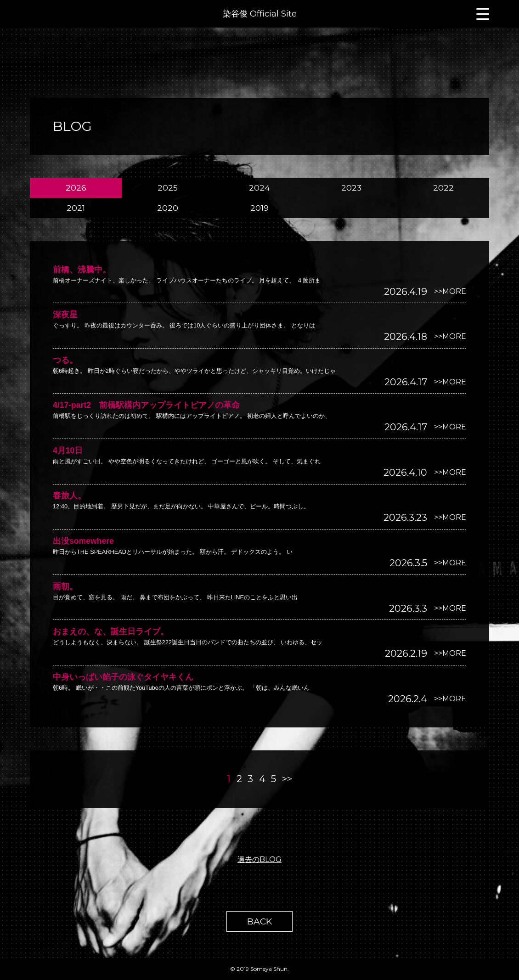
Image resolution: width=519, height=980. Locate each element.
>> (287, 779)
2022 (443, 188)
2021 (76, 208)
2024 (259, 188)
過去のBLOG (259, 859)
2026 (76, 188)
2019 (259, 208)
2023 (351, 188)
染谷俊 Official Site (260, 14)
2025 (168, 188)
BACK (259, 921)
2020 (168, 208)
